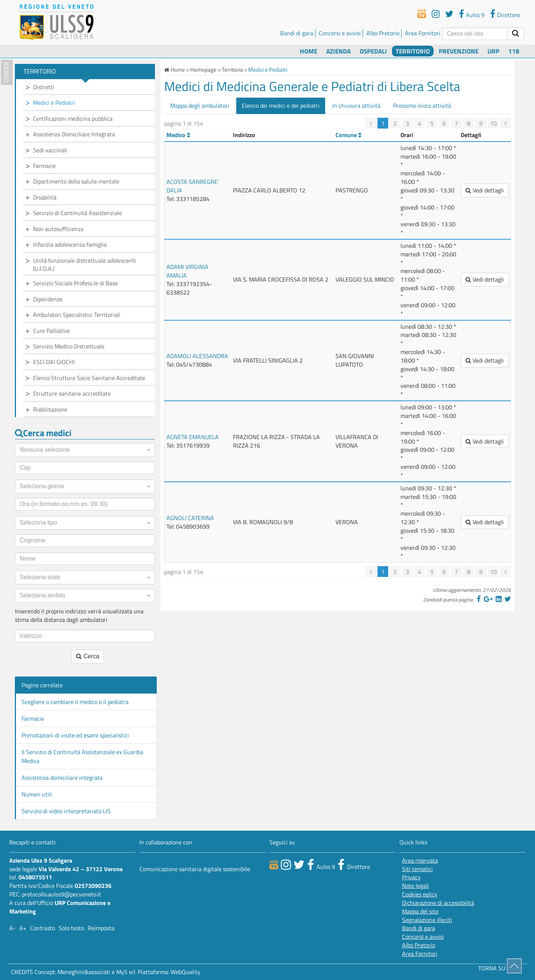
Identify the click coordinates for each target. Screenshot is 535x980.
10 (493, 123)
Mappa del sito (420, 911)
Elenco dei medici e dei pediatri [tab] (281, 106)
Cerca (88, 656)
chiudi (7, 72)
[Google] (488, 599)
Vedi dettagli (485, 190)
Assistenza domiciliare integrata (62, 778)
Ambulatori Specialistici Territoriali (77, 315)
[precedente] (371, 123)
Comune (348, 135)
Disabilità (45, 197)
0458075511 (35, 877)
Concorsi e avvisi (340, 33)
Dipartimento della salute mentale (76, 181)
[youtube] (436, 14)
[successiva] (505, 123)
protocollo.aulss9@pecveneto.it (61, 894)
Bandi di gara (297, 33)
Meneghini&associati (84, 972)
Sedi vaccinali (50, 150)
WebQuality (185, 972)
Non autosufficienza (58, 229)
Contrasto (43, 928)
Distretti (44, 87)
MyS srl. (126, 972)
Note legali (416, 886)
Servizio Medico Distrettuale (69, 346)
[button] (85, 450)
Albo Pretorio (383, 33)
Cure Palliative (51, 331)
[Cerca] (475, 34)
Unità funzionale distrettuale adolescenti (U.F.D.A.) (85, 265)
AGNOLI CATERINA (190, 518)
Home (309, 51)
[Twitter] (508, 599)
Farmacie (44, 166)
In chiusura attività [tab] (356, 106)
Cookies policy (420, 894)
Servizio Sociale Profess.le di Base (75, 283)
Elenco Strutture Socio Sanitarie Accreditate (89, 378)
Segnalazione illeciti (427, 920)
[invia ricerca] (515, 34)
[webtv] (422, 14)
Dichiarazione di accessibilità (438, 903)
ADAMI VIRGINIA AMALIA (187, 271)
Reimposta (101, 928)
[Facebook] (479, 599)
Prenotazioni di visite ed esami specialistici (75, 735)
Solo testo (71, 928)
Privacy (411, 877)
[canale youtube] (286, 864)
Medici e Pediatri (54, 103)
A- (12, 928)
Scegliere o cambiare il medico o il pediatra (75, 702)
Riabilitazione (50, 409)
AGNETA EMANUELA (193, 437)
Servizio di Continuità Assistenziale (77, 213)
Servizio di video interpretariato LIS (66, 811)
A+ (23, 928)
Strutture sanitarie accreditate (72, 393)
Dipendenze (48, 299)
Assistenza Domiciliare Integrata (74, 134)
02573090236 (93, 886)
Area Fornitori (423, 33)
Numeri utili (37, 794)
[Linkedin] (499, 599)
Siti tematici (417, 869)
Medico (178, 135)
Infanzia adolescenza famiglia (70, 244)
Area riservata (420, 861)
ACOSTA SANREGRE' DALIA (193, 186)
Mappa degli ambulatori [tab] (200, 106)
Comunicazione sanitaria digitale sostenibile (195, 869)
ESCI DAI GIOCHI (54, 362)
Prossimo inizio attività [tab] (422, 106)
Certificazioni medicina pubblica (73, 119)
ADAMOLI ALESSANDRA (197, 356)
